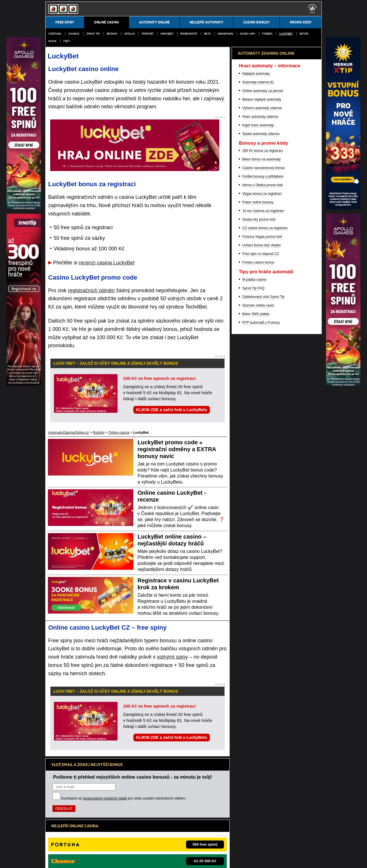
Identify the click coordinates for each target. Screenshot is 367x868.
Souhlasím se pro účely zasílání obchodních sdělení (123, 798)
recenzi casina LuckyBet (107, 263)
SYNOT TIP (93, 34)
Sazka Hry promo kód (259, 519)
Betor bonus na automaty (261, 459)
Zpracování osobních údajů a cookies (126, 859)
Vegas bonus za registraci (262, 493)
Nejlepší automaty (256, 373)
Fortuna (55, 34)
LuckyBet (286, 34)
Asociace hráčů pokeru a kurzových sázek (199, 840)
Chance (74, 34)
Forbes (267, 34)
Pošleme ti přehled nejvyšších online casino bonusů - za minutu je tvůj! (133, 777)
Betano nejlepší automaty (262, 399)
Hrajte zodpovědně (62, 822)
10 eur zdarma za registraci (263, 510)
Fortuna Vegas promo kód (262, 536)
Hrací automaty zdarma (260, 416)
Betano (112, 34)
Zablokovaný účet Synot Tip (263, 596)
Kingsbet (167, 34)
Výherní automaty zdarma (262, 408)
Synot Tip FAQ (253, 588)
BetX (207, 34)
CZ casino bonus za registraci (265, 528)
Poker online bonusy (258, 502)
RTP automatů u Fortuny (261, 622)
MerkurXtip (189, 34)
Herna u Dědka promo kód (262, 485)
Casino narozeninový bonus (263, 468)
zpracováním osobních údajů (105, 798)
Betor (304, 34)
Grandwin (225, 34)
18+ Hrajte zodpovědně (178, 859)
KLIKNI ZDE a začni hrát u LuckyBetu (172, 410)
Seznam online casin (258, 605)
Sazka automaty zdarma (261, 433)
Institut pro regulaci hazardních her (138, 840)
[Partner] (343, 208)
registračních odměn (91, 290)
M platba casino (254, 579)
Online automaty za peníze (263, 390)
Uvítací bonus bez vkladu (261, 545)
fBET (67, 41)
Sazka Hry (248, 34)
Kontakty (52, 859)
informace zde (146, 828)
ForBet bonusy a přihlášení (263, 476)
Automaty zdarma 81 (258, 382)
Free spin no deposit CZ (261, 553)
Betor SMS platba (256, 614)
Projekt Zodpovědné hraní (253, 840)
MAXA (52, 41)
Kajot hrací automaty (258, 425)
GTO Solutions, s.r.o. (222, 859)
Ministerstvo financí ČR (92, 840)
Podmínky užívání (78, 859)
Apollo (129, 34)
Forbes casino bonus (258, 562)
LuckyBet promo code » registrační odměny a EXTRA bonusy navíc (177, 449)
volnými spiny (172, 657)
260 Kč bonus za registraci (262, 450)
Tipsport (148, 34)
